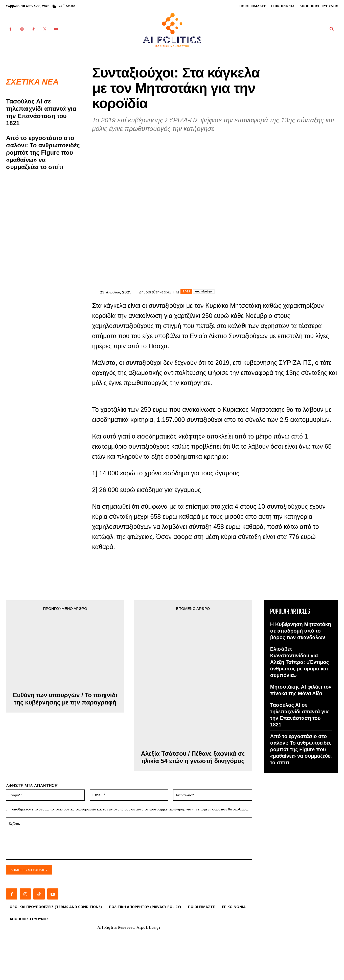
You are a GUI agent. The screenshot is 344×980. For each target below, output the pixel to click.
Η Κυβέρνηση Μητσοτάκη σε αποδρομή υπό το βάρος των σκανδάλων (301, 631)
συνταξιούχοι (204, 291)
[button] (332, 30)
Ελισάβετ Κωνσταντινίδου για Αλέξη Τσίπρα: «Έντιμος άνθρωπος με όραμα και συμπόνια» (300, 662)
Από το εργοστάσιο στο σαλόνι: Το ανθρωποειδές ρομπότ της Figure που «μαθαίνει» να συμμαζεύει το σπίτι (43, 153)
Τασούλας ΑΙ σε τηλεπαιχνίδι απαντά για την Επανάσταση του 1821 (41, 112)
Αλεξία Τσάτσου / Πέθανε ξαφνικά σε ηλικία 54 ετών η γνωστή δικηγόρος (193, 757)
